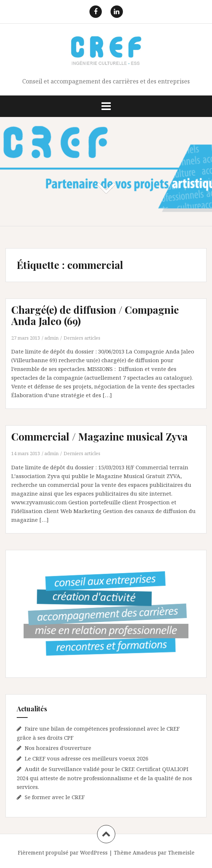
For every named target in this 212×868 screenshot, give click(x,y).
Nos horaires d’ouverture (58, 748)
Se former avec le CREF (55, 797)
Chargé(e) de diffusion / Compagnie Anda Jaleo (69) (95, 315)
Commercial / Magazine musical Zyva (99, 436)
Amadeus (145, 853)
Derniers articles (82, 338)
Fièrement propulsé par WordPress (63, 853)
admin (51, 338)
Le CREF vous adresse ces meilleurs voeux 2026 (87, 758)
